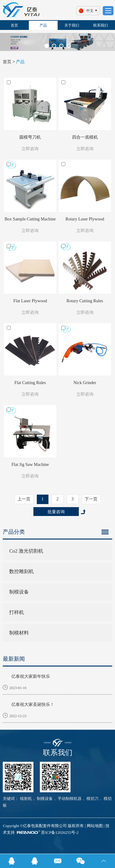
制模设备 (19, 592)
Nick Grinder (85, 383)
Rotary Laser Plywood (85, 219)
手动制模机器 (69, 799)
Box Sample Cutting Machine (30, 219)
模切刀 (92, 799)
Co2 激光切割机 (26, 551)
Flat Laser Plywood (30, 301)
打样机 (17, 612)
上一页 (24, 499)
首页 (14, 25)
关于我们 (72, 25)
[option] (57, 42)
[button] (47, 46)
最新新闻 (14, 659)
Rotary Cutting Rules (85, 301)
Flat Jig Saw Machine (30, 465)
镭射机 (26, 799)
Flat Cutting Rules (30, 383)
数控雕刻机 (21, 571)
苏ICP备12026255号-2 (60, 832)
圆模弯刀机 (30, 137)
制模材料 (19, 633)
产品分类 (14, 532)
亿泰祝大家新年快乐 (31, 676)
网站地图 (95, 826)
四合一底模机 (85, 137)
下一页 (91, 499)
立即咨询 (30, 149)
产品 (43, 25)
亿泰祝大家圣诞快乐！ (33, 705)
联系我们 (101, 25)
